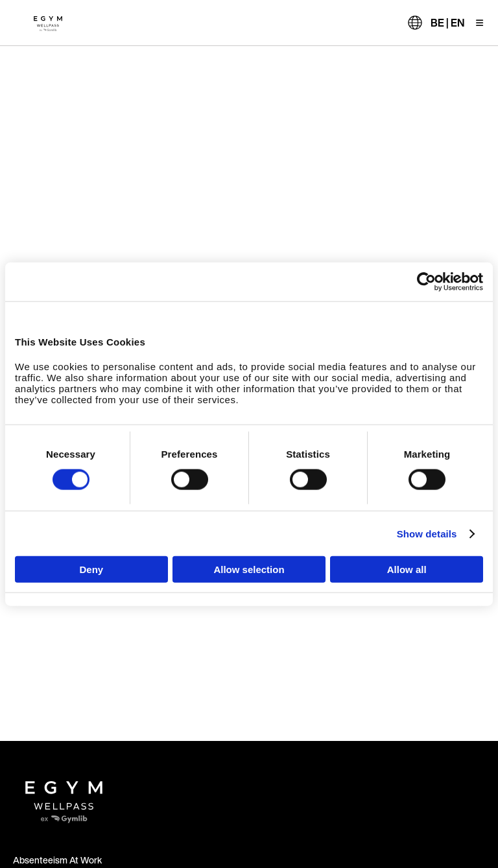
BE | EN (447, 23)
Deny (91, 569)
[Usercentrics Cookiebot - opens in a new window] (426, 281)
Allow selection (249, 569)
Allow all (407, 569)
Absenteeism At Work (57, 860)
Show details (427, 533)
